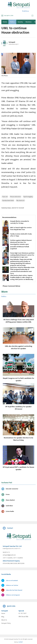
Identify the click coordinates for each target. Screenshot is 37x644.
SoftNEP (21, 642)
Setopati (12, 42)
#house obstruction (15, 197)
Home (3, 614)
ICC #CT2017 (23, 614)
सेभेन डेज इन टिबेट (23, 617)
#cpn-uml (5, 197)
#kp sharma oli (20, 200)
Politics (12, 22)
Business (29, 22)
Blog (3, 617)
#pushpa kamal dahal (8, 200)
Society (20, 22)
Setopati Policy (6, 623)
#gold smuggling (28, 197)
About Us (4, 620)
